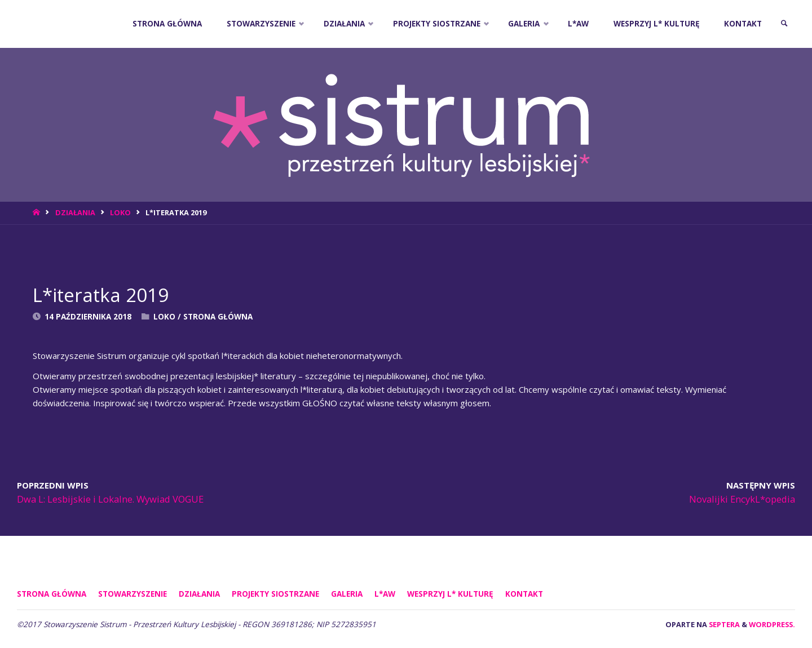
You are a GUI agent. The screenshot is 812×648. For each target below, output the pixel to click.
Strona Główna (218, 317)
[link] (784, 24)
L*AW (385, 594)
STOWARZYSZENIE (133, 594)
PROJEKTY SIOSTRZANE (275, 594)
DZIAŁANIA (75, 212)
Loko (120, 212)
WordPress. (772, 624)
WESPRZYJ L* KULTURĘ (450, 594)
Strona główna (52, 594)
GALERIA (347, 594)
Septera (723, 624)
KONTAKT (524, 594)
